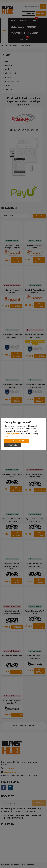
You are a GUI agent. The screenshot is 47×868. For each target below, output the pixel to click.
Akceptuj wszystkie (16, 441)
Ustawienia (12, 445)
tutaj (6, 436)
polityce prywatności (12, 434)
